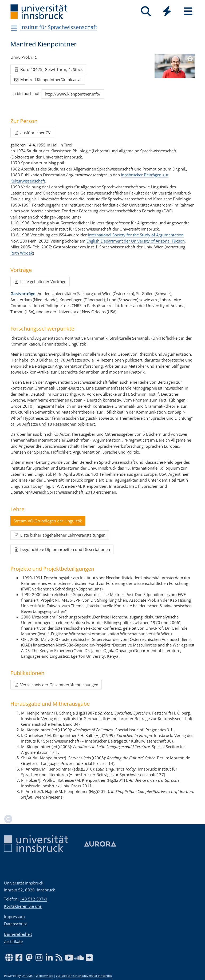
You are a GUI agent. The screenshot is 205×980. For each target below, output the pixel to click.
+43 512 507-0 (33, 899)
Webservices (44, 976)
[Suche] (146, 11)
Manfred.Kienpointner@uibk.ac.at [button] (48, 80)
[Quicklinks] (167, 11)
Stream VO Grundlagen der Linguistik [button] (48, 521)
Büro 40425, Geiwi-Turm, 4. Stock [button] (48, 69)
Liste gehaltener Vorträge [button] (40, 281)
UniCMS (27, 976)
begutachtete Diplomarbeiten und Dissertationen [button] (62, 549)
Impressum (14, 916)
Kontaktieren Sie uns (23, 906)
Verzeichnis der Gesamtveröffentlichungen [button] (56, 685)
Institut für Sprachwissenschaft (59, 27)
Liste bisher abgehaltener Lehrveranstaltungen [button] (60, 535)
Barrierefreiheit (18, 934)
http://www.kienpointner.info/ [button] (73, 94)
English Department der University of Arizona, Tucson (136, 241)
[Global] (167, 12)
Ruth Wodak (22, 253)
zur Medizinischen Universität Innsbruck (84, 976)
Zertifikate (13, 941)
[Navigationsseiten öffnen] (14, 28)
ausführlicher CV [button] (32, 133)
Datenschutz (15, 924)
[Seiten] (188, 11)
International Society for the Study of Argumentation (136, 235)
